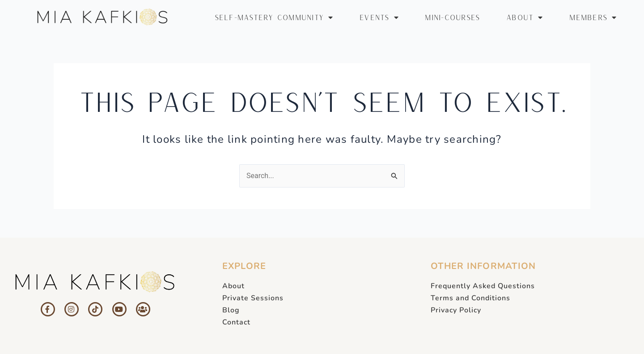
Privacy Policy (456, 310)
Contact (236, 322)
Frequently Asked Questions (483, 286)
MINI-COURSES (452, 17)
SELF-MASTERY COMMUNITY (274, 17)
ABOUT (525, 17)
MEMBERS (593, 17)
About (233, 286)
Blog (231, 310)
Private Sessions (253, 298)
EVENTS (379, 17)
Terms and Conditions (470, 298)
